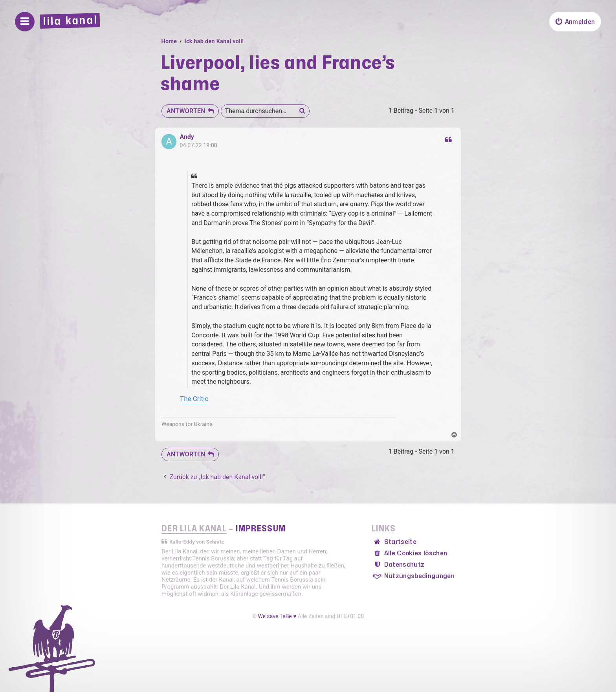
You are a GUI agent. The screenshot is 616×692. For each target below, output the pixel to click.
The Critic (194, 399)
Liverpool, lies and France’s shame (278, 74)
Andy (187, 137)
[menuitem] (575, 22)
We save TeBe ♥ (277, 616)
